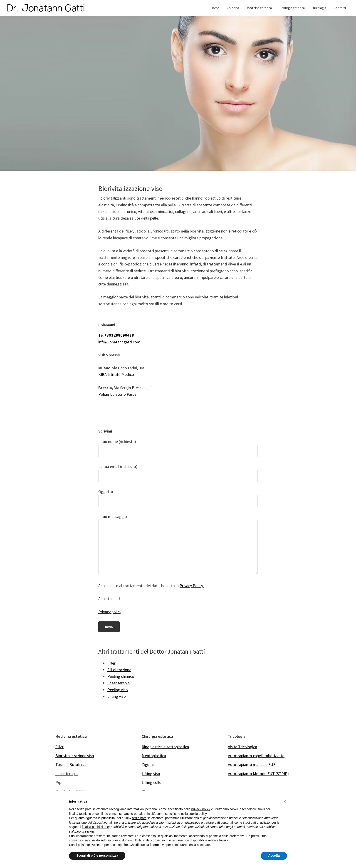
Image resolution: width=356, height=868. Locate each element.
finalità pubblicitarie (95, 827)
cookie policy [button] (198, 814)
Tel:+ (116, 335)
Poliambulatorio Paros (117, 394)
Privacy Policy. (192, 586)
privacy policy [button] (201, 809)
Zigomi (148, 764)
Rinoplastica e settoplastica (165, 747)
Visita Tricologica (242, 747)
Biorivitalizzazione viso (75, 756)
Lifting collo (152, 782)
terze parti (139, 818)
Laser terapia (67, 774)
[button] (285, 801)
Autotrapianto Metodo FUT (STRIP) (258, 774)
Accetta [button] (274, 855)
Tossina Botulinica (71, 764)
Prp (58, 782)
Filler (59, 747)
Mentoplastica (154, 756)
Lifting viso (151, 774)
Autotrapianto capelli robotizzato (256, 756)
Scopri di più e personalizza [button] (97, 855)
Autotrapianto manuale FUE (252, 764)
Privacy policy (110, 612)
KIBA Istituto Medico (116, 374)
